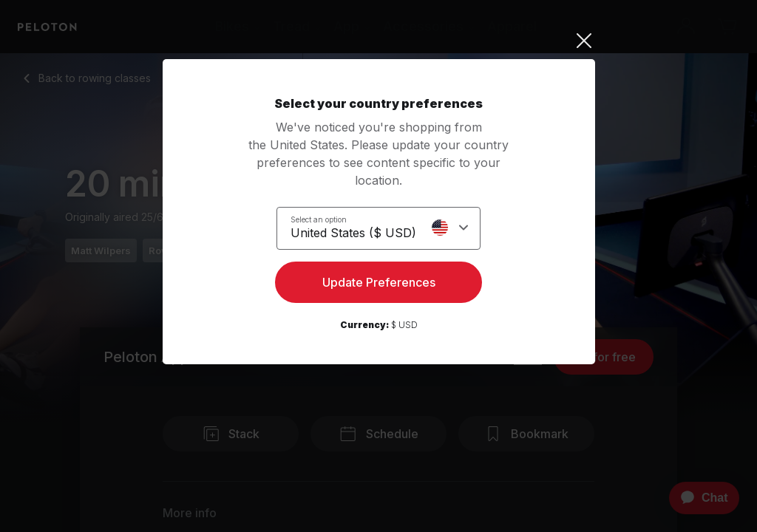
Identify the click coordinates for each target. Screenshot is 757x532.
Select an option (319, 219)
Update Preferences (379, 285)
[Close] (379, 41)
